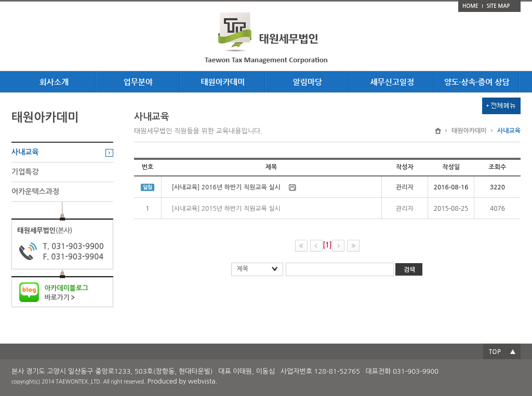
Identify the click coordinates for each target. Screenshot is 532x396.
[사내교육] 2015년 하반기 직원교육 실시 (226, 209)
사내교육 (25, 152)
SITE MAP (498, 6)
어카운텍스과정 (35, 192)
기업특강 (25, 172)
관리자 (405, 209)
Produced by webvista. (183, 381)
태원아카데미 (469, 131)
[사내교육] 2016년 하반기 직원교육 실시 (226, 187)
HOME (470, 6)
